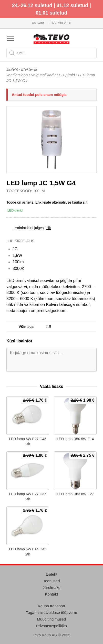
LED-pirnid (66, 75)
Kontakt (52, 594)
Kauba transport (52, 606)
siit (49, 228)
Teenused (51, 581)
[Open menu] (11, 38)
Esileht (12, 69)
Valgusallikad (42, 75)
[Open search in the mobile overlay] (51, 53)
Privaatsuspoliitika (51, 626)
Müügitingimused (51, 619)
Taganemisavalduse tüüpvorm (51, 612)
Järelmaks (51, 587)
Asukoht (38, 23)
